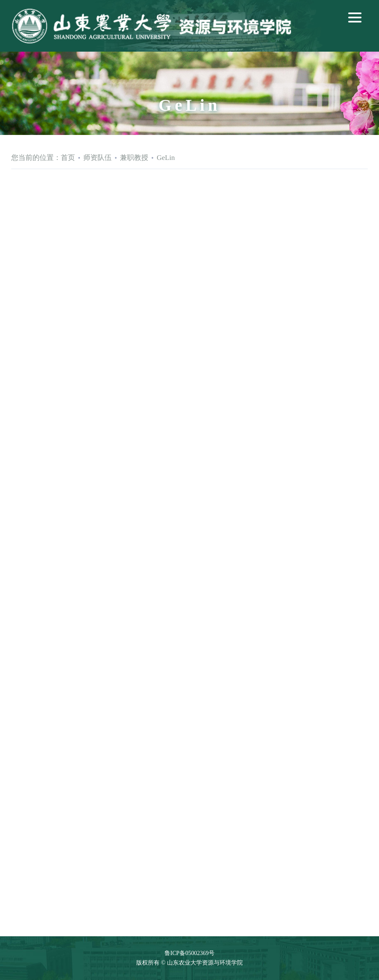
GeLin (166, 158)
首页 (68, 158)
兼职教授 (134, 158)
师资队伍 (97, 158)
